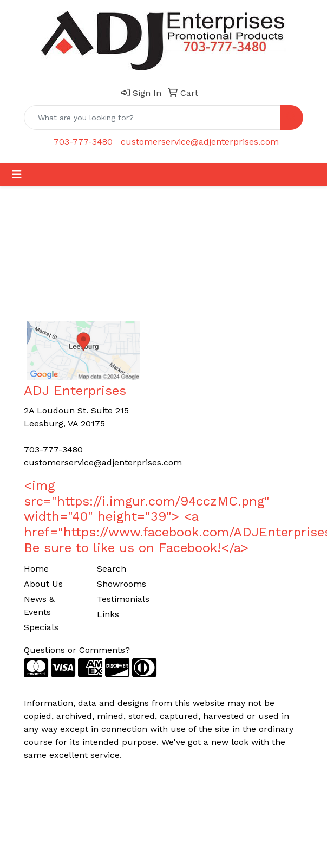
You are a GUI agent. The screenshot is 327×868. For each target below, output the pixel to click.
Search (112, 569)
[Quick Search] (152, 118)
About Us (43, 584)
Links (108, 614)
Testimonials (123, 599)
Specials (41, 627)
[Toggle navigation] (17, 174)
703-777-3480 (83, 142)
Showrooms (122, 584)
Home (36, 569)
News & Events (39, 605)
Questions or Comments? (77, 650)
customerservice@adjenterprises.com (200, 142)
